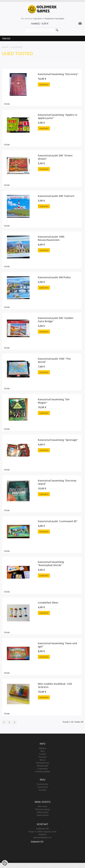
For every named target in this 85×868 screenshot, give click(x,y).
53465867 (43, 835)
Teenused (42, 757)
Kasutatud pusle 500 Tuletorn (56, 196)
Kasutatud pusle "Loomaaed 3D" (58, 521)
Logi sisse (37, 19)
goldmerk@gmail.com (43, 837)
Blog (42, 751)
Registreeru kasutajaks (55, 19)
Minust (42, 760)
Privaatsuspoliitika (42, 772)
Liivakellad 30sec (48, 603)
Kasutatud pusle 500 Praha (54, 277)
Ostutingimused (42, 763)
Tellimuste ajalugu (42, 809)
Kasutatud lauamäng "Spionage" (58, 440)
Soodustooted (42, 784)
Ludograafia (42, 769)
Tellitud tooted (42, 812)
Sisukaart (42, 790)
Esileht (5, 47)
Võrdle (7, 104)
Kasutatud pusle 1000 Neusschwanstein (51, 238)
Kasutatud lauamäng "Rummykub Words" (51, 564)
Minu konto (42, 806)
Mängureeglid (43, 766)
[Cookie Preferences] (5, 863)
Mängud (42, 748)
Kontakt (42, 754)
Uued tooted (16, 47)
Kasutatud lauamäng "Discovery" (58, 74)
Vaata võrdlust (42, 815)
